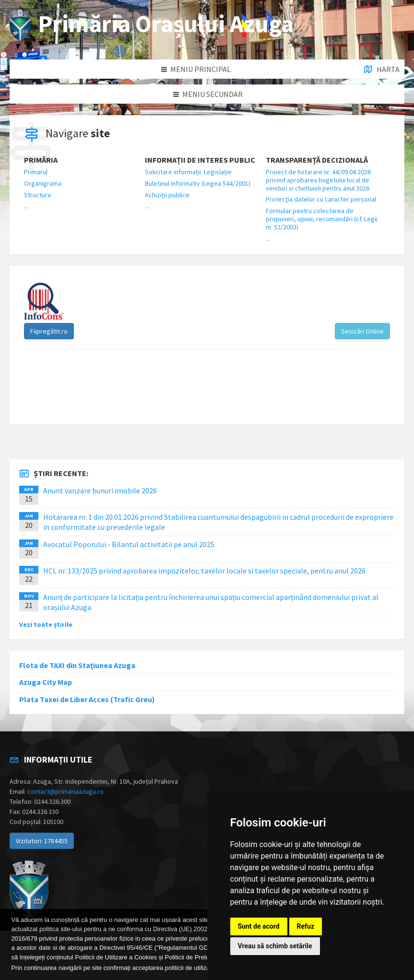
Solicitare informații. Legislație (188, 172)
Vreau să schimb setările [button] (275, 946)
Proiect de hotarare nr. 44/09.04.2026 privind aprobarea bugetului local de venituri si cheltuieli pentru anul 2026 (318, 180)
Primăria (41, 160)
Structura (37, 195)
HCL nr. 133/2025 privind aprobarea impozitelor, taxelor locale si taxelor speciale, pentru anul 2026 (204, 571)
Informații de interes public (200, 160)
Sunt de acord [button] (259, 926)
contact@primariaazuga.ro (65, 791)
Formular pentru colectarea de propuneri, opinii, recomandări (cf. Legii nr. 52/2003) (322, 219)
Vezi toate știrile (46, 624)
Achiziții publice (167, 195)
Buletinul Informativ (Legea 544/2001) (198, 183)
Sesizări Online (362, 331)
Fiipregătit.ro (49, 331)
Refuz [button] (306, 926)
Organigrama (43, 183)
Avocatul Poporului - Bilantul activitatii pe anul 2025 (129, 544)
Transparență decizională (317, 160)
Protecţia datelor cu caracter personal (321, 199)
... (26, 206)
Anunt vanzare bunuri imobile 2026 (100, 490)
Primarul (36, 172)
